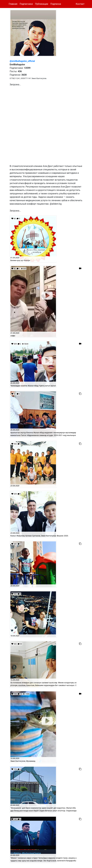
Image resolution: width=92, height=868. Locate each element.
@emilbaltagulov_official (22, 61)
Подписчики (26, 4)
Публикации (42, 4)
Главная (13, 4)
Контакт (80, 4)
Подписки (56, 4)
